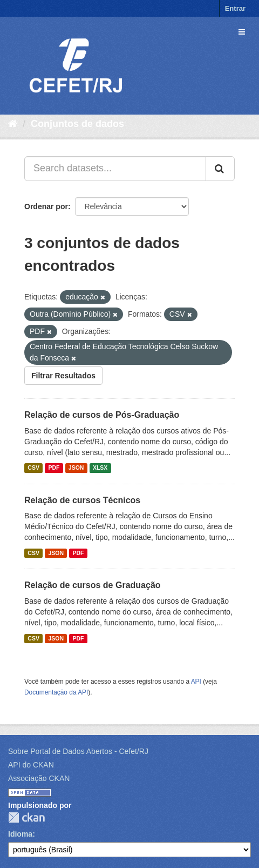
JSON (76, 468)
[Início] (13, 124)
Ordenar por (46, 206)
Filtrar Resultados (63, 376)
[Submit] (220, 169)
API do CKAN (31, 765)
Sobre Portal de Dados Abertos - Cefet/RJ (78, 751)
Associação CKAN (39, 778)
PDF (54, 468)
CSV (33, 468)
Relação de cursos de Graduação (93, 585)
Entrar (235, 8)
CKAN (26, 817)
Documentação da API (56, 692)
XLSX (100, 468)
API (196, 682)
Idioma (20, 834)
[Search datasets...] (115, 169)
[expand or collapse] (242, 32)
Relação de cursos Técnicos (82, 500)
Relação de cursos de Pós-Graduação (102, 415)
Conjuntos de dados (77, 124)
